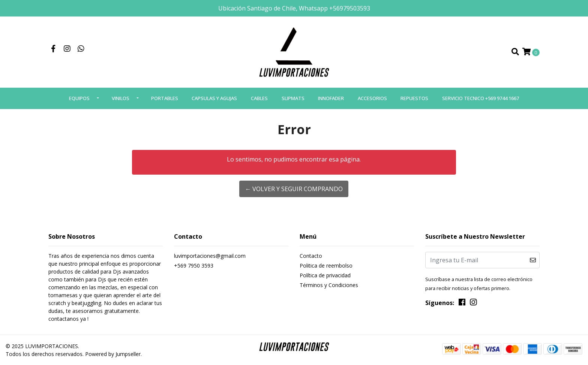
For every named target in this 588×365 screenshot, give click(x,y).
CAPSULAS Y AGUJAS (214, 98)
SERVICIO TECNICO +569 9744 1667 (481, 98)
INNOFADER (331, 98)
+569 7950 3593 (194, 266)
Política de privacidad (325, 275)
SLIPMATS (293, 98)
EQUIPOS (79, 98)
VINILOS (121, 98)
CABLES (259, 98)
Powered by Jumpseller (113, 354)
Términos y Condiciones (329, 285)
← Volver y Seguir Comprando (294, 189)
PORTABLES (165, 98)
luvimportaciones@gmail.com (210, 256)
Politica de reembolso (326, 266)
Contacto (311, 256)
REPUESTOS (414, 98)
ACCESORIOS (372, 98)
